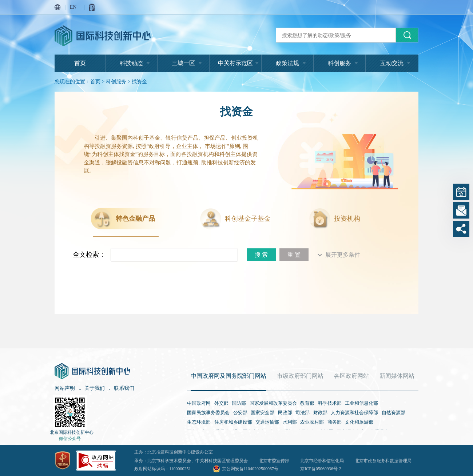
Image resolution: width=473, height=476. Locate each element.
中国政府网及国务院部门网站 (228, 376)
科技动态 (131, 63)
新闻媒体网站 (397, 376)
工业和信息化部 (361, 403)
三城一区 (183, 63)
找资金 (139, 82)
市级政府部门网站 (300, 376)
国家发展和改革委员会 (273, 403)
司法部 (303, 413)
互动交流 (392, 63)
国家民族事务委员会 (208, 413)
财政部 (320, 413)
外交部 (221, 403)
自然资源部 (393, 413)
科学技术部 (330, 403)
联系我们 (124, 388)
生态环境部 (199, 422)
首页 (80, 63)
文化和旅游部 (359, 422)
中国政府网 (199, 403)
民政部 (285, 413)
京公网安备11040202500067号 (250, 469)
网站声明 (65, 388)
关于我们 (95, 388)
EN (73, 7)
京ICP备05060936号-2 (321, 469)
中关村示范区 (235, 63)
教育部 (307, 403)
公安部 (240, 413)
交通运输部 (267, 422)
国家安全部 (263, 413)
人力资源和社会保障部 (354, 413)
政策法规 (287, 63)
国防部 (239, 403)
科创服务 (339, 63)
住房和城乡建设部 (233, 422)
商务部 (335, 422)
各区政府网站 (351, 376)
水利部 (290, 422)
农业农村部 (312, 422)
